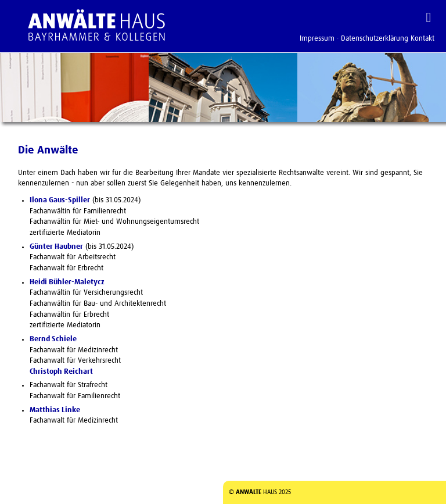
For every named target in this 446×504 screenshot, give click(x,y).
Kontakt (422, 39)
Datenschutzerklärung (375, 39)
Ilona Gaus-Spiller (60, 200)
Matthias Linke (55, 410)
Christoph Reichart (61, 372)
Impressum (317, 39)
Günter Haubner (56, 247)
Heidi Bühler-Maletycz (67, 282)
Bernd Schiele (53, 339)
